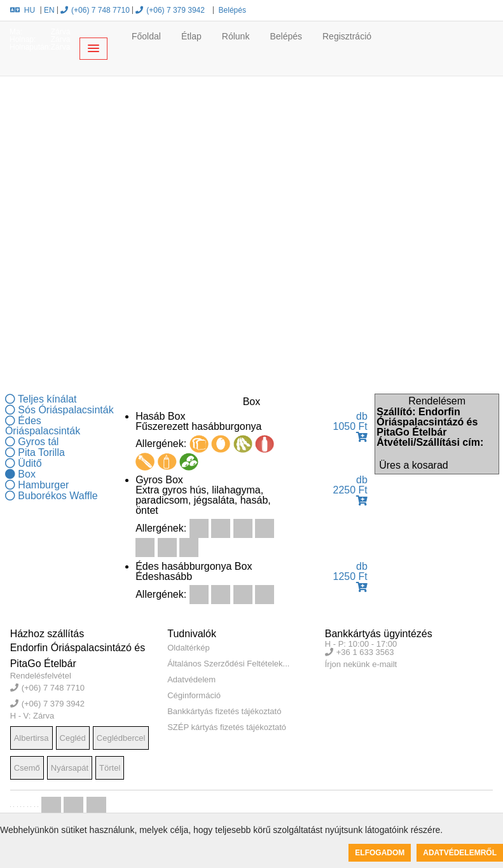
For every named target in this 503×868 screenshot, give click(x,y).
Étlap (191, 36)
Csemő (27, 768)
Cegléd (73, 738)
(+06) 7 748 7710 (95, 10)
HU (23, 10)
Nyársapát (70, 768)
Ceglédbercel (121, 738)
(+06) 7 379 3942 (170, 10)
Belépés (231, 10)
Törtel (110, 768)
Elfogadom (380, 853)
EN (49, 10)
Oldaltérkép (188, 648)
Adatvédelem (191, 679)
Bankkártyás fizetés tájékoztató (224, 711)
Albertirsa (31, 738)
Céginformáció (194, 695)
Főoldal (146, 36)
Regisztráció (347, 36)
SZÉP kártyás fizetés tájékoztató (227, 727)
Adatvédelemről (460, 853)
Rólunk (236, 36)
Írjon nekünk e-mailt (361, 664)
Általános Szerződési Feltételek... (228, 664)
